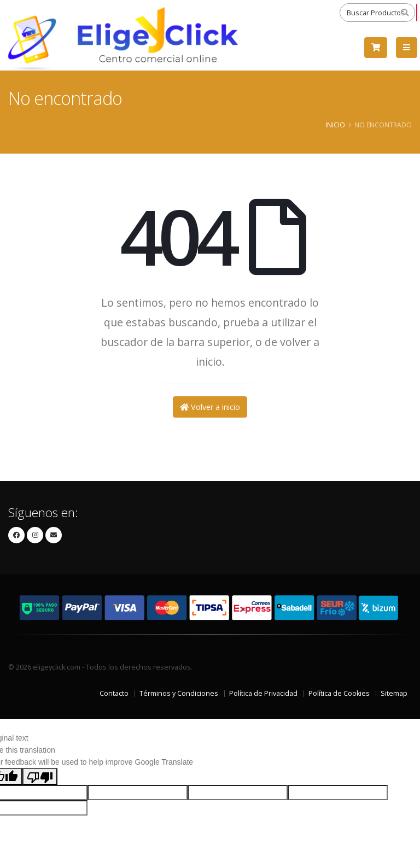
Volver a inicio (210, 407)
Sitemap (394, 693)
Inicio (335, 125)
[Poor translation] (40, 776)
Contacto (114, 693)
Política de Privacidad (263, 693)
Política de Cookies (339, 693)
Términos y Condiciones (179, 693)
